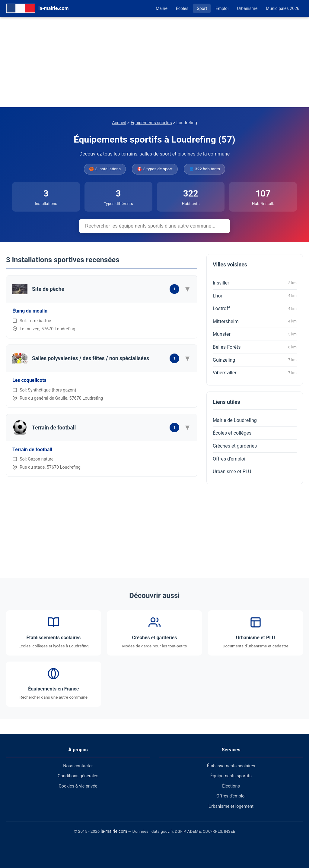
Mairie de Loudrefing (235, 420)
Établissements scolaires (231, 766)
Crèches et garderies (235, 446)
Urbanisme (247, 8)
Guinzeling (255, 360)
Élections (231, 786)
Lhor (255, 296)
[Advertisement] (154, 62)
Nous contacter (78, 766)
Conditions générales (78, 776)
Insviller (255, 283)
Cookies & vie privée (78, 786)
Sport (202, 8)
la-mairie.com (114, 831)
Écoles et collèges (232, 433)
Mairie (162, 8)
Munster (255, 334)
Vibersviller (255, 373)
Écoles (182, 8)
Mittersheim (255, 321)
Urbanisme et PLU (232, 472)
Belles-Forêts (255, 347)
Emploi (222, 8)
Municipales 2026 (283, 8)
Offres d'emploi (229, 459)
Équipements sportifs (151, 123)
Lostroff (255, 309)
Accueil (119, 123)
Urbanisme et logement (231, 806)
